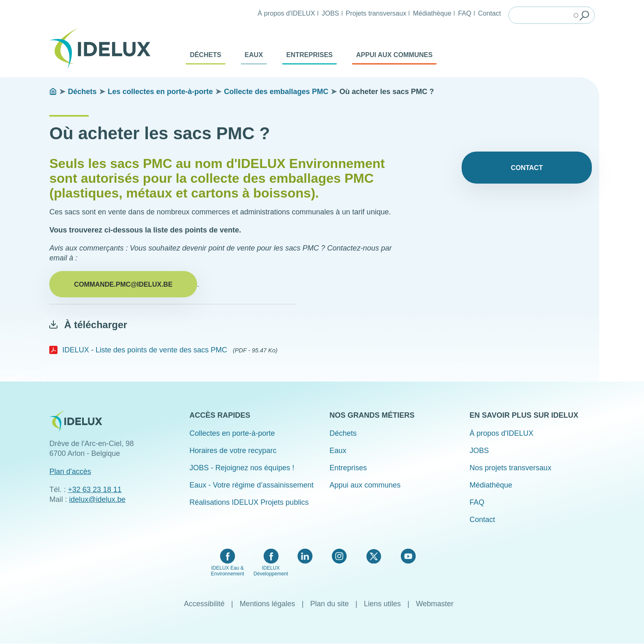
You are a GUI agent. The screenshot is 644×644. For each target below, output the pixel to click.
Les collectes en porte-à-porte (160, 92)
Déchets (205, 55)
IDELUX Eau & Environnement (228, 571)
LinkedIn (305, 556)
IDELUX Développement (271, 571)
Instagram (339, 556)
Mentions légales (267, 604)
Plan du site (329, 604)
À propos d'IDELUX (286, 13)
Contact (490, 13)
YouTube (408, 556)
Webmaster (435, 604)
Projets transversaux (376, 13)
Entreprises (309, 55)
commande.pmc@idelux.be (123, 284)
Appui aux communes (394, 55)
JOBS (330, 13)
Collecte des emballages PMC (276, 92)
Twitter (374, 556)
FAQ (465, 13)
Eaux (254, 55)
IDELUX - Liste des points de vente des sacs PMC (145, 350)
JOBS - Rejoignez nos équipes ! (242, 468)
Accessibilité (204, 604)
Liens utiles (382, 604)
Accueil (53, 92)
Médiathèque (432, 13)
